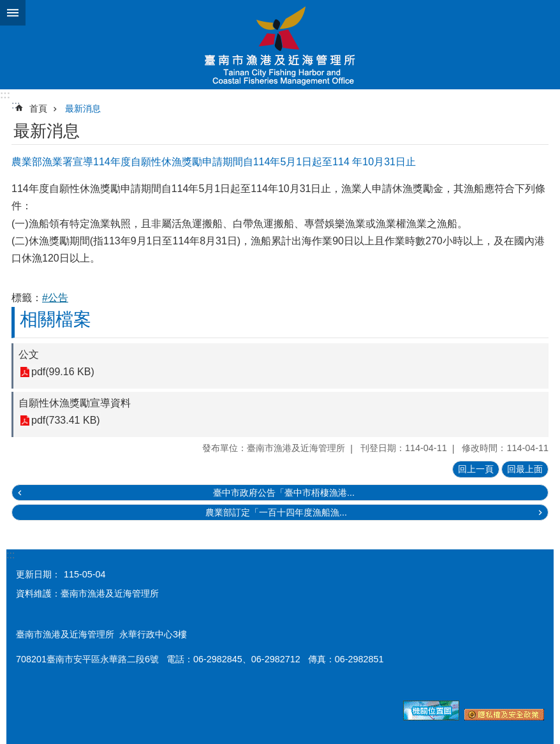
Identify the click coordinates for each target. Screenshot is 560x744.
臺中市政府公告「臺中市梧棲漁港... (284, 493)
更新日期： (38, 574)
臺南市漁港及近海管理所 (280, 45)
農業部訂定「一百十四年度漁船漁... (276, 512)
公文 (29, 354)
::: (5, 95)
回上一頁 (476, 469)
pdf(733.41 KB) (66, 421)
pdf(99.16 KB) (63, 372)
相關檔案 (55, 319)
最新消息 (83, 108)
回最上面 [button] (525, 469)
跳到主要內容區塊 (7, 7)
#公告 (55, 298)
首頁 (38, 108)
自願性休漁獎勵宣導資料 (75, 403)
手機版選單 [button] (13, 13)
